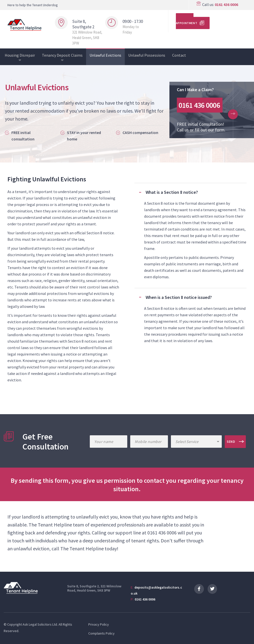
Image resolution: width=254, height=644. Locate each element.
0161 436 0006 (226, 4)
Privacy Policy (99, 624)
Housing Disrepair (20, 55)
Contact (179, 55)
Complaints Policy (101, 633)
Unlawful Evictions (105, 55)
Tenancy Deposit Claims (62, 55)
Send (231, 442)
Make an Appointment (187, 21)
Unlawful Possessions (147, 55)
